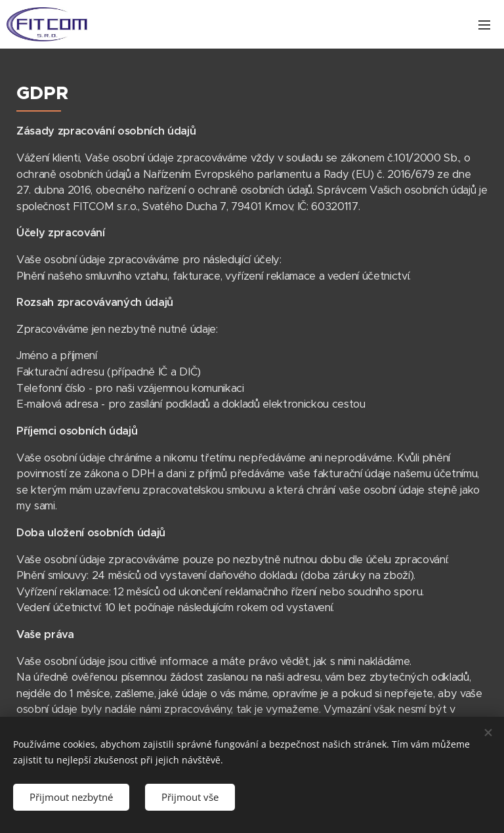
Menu (484, 25)
